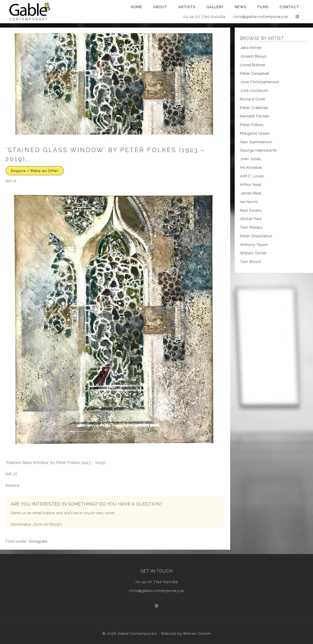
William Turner (253, 253)
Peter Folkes (252, 125)
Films (263, 7)
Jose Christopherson (260, 82)
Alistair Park (251, 219)
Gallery (215, 7)
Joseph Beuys (253, 56)
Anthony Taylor (254, 245)
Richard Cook (253, 99)
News (241, 7)
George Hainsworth (258, 150)
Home (136, 7)
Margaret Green (255, 133)
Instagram (38, 541)
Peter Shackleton (256, 236)
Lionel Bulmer (253, 65)
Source (12, 485)
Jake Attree (251, 48)
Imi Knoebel (251, 168)
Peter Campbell (255, 73)
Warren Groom (197, 633)
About (160, 7)
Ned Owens (251, 210)
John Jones (251, 159)
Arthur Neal (251, 185)
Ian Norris (249, 202)
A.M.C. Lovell (252, 176)
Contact (289, 7)
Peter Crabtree (254, 108)
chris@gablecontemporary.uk (261, 17)
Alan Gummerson (256, 142)
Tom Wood (250, 262)
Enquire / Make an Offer (35, 171)
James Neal (251, 193)
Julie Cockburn (254, 90)
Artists (187, 7)
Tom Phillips (251, 227)
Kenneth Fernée (255, 116)
